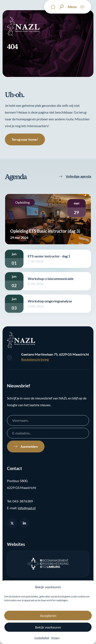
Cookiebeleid (42, 638)
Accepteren (48, 616)
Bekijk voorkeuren (48, 627)
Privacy (55, 638)
